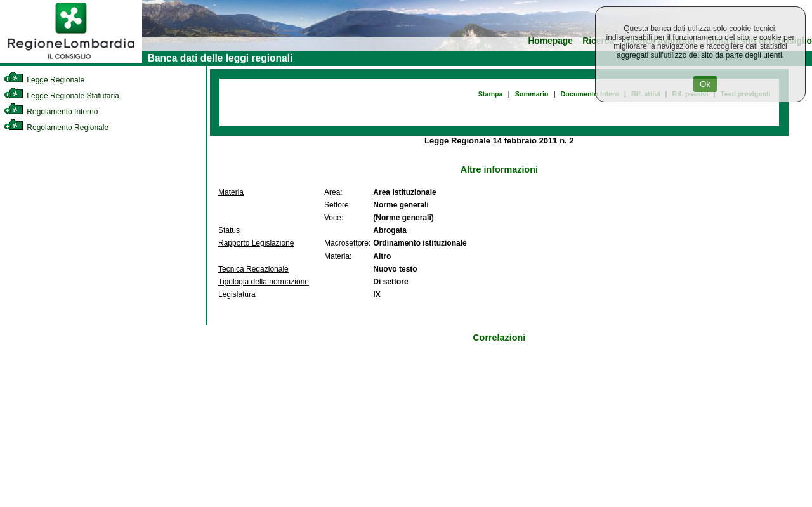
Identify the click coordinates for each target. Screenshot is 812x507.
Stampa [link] (491, 94)
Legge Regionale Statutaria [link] (62, 96)
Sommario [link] (532, 94)
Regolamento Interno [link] (51, 112)
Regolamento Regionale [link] (56, 128)
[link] (71, 61)
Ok (705, 84)
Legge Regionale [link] (44, 80)
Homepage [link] (550, 41)
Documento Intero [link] (590, 94)
